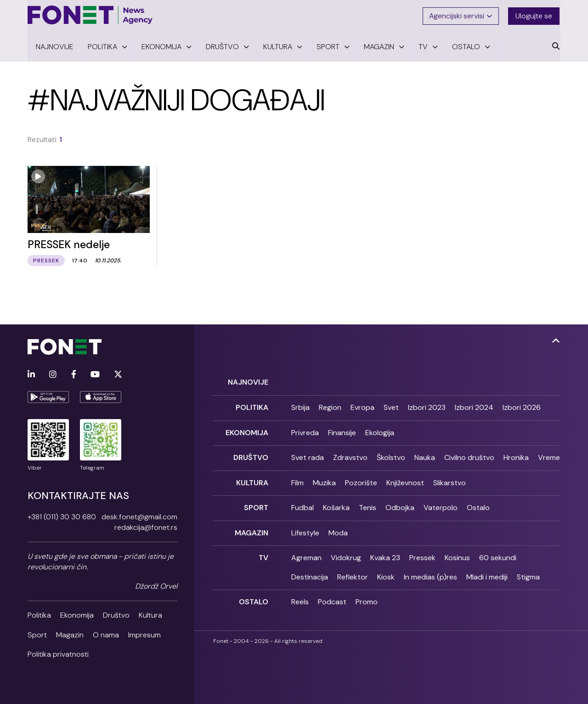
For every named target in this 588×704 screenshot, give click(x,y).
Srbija (300, 406)
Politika (39, 614)
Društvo (116, 614)
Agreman (306, 553)
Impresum (144, 633)
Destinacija (310, 572)
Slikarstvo (449, 479)
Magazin (70, 633)
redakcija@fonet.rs (146, 526)
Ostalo (478, 503)
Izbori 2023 (427, 406)
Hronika (516, 454)
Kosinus (457, 553)
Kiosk (386, 572)
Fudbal (302, 503)
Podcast (332, 597)
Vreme (549, 454)
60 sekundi (498, 553)
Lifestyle (305, 528)
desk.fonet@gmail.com (139, 515)
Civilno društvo (469, 454)
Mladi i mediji (487, 572)
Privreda (305, 430)
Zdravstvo (350, 454)
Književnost (405, 479)
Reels (300, 597)
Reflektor (353, 572)
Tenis (367, 503)
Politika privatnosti (58, 653)
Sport (37, 633)
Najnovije (248, 381)
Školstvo (391, 454)
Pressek (422, 553)
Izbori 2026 (522, 406)
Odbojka (400, 503)
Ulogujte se (535, 15)
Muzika (324, 479)
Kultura (150, 614)
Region (330, 406)
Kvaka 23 (385, 553)
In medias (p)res (430, 572)
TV (263, 553)
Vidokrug (346, 553)
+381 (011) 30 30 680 (62, 515)
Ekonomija (77, 614)
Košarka (336, 503)
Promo (367, 597)
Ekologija (380, 430)
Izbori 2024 (474, 406)
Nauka (425, 454)
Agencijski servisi (461, 15)
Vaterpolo (441, 503)
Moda (338, 528)
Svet (391, 406)
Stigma (528, 572)
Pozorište (361, 479)
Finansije (342, 430)
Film (297, 479)
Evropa (362, 406)
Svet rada (308, 454)
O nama (106, 633)
